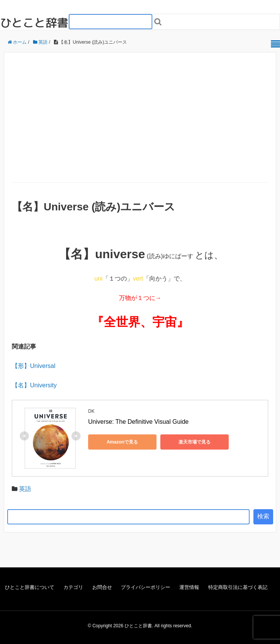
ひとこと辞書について (30, 587)
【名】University (34, 385)
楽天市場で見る (195, 442)
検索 (263, 516)
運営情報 (189, 587)
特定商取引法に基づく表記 (238, 587)
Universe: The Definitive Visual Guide (138, 422)
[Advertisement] (140, 125)
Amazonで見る (123, 442)
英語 (25, 489)
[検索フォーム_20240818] (111, 22)
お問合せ (102, 587)
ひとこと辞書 (34, 23)
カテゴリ (73, 587)
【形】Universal (34, 366)
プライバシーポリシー (146, 587)
